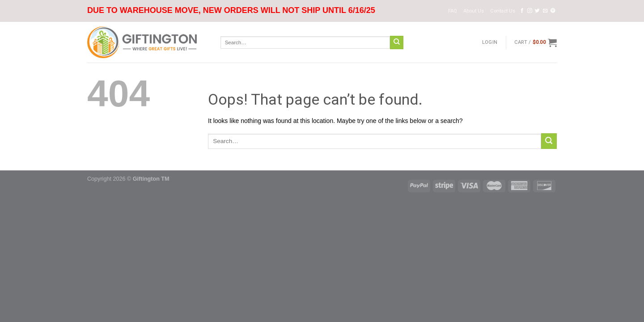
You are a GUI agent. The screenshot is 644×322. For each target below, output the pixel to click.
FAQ (453, 11)
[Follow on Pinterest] (553, 11)
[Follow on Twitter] (537, 11)
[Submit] (397, 42)
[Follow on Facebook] (522, 11)
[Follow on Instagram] (530, 11)
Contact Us (503, 11)
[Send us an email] (545, 11)
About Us (474, 11)
